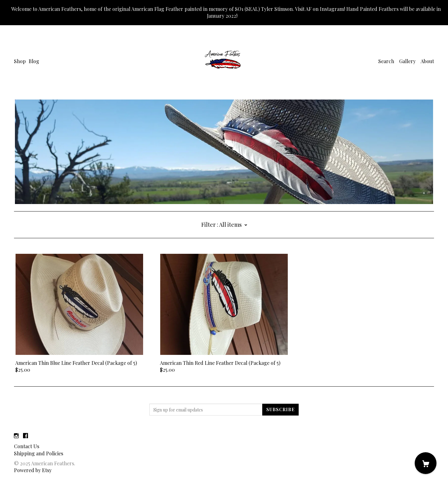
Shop (20, 61)
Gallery (407, 61)
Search (386, 61)
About (427, 61)
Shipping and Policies (39, 453)
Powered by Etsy (33, 470)
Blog (34, 61)
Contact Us (27, 446)
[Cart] (426, 463)
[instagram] (16, 436)
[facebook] (26, 436)
